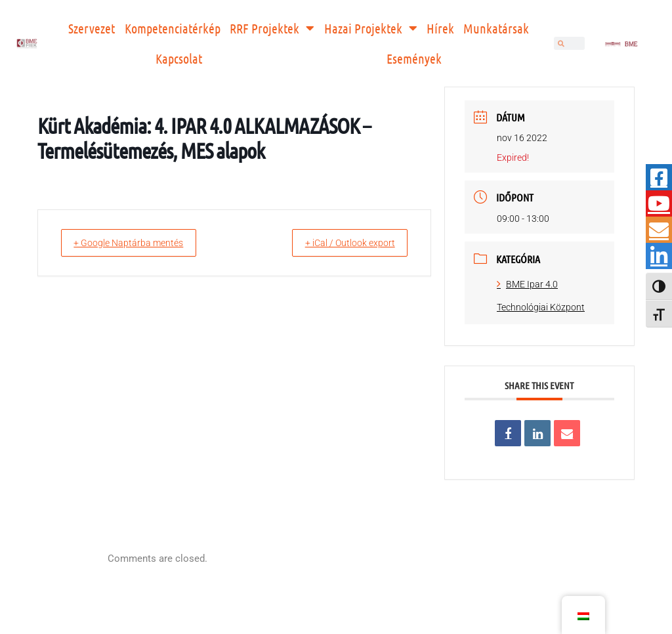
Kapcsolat (179, 58)
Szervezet (92, 28)
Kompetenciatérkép (173, 28)
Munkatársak (496, 28)
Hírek (440, 28)
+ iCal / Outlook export (341, 243)
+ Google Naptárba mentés (138, 243)
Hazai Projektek (371, 28)
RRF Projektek (272, 28)
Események (414, 58)
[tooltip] (659, 177)
